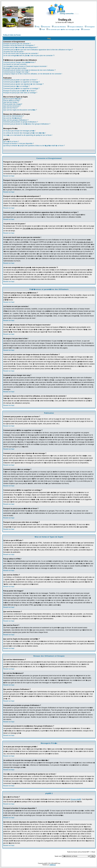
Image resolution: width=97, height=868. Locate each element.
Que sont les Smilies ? (11, 102)
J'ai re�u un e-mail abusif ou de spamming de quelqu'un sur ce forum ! (28, 135)
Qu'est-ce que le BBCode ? (13, 99)
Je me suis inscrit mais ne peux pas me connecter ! (21, 53)
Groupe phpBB (76, 799)
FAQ (37, 27)
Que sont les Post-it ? (11, 108)
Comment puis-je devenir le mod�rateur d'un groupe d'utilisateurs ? (27, 124)
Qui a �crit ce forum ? (11, 142)
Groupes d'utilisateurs (75, 27)
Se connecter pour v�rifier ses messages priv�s (63, 29)
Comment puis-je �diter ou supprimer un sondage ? (21, 89)
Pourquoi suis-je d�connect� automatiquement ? (21, 47)
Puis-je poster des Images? (13, 104)
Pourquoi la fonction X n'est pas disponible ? (19, 144)
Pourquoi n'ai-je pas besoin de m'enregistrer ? (19, 45)
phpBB (45, 863)
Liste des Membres (59, 27)
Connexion (86, 29)
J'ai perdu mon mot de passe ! (14, 52)
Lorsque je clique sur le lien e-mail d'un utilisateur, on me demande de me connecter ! (33, 74)
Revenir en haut (9, 176)
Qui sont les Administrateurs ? (14, 116)
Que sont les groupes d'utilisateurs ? (16, 120)
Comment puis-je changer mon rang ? (16, 72)
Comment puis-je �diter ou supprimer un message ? (21, 82)
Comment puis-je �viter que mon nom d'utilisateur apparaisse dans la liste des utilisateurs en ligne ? (38, 50)
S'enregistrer (90, 27)
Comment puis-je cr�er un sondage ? (16, 86)
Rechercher (46, 27)
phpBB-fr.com (53, 865)
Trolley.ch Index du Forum (12, 35)
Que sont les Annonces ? (12, 106)
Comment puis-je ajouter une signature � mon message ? (23, 84)
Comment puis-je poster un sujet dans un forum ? (20, 80)
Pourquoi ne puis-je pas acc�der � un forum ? (20, 91)
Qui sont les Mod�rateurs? (13, 118)
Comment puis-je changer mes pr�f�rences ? (20, 62)
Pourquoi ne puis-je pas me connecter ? (17, 44)
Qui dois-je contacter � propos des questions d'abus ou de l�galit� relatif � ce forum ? (34, 146)
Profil (42, 29)
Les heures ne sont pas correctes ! (15, 64)
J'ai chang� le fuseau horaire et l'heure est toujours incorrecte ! (25, 66)
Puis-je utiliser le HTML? (12, 100)
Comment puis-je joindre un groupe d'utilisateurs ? (21, 122)
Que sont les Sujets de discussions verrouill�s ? (20, 110)
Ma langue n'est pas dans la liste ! (15, 68)
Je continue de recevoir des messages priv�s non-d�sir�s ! (25, 133)
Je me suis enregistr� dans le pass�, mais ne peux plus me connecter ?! (29, 56)
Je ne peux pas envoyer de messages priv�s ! (19, 131)
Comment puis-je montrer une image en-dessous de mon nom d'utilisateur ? (29, 70)
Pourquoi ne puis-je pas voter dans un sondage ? (20, 93)
